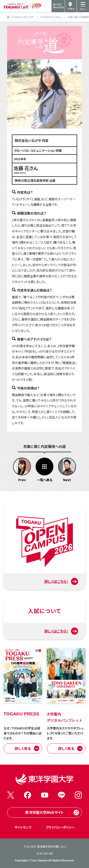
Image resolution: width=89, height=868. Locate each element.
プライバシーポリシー (60, 827)
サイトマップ (23, 827)
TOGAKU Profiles (51, 17)
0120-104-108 (45, 853)
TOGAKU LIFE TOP (20, 17)
